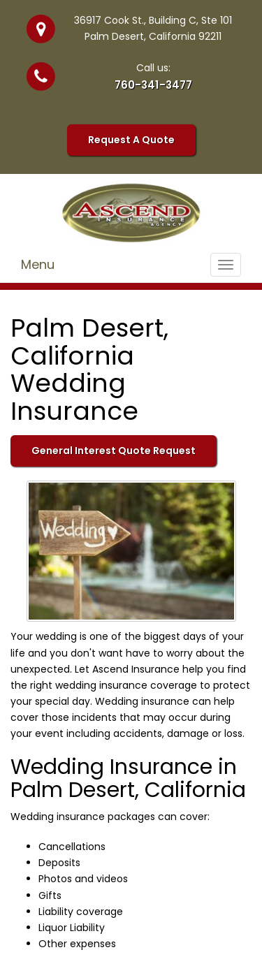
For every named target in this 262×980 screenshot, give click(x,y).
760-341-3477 (153, 85)
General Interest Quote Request (114, 451)
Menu (38, 264)
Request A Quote (131, 140)
